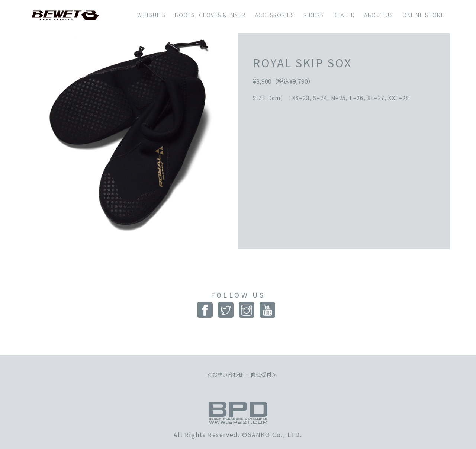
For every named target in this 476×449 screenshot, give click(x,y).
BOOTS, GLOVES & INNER (210, 15)
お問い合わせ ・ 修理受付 (242, 375)
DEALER (344, 15)
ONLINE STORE (423, 15)
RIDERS (314, 15)
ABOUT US (379, 15)
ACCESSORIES (275, 15)
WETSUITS (151, 15)
